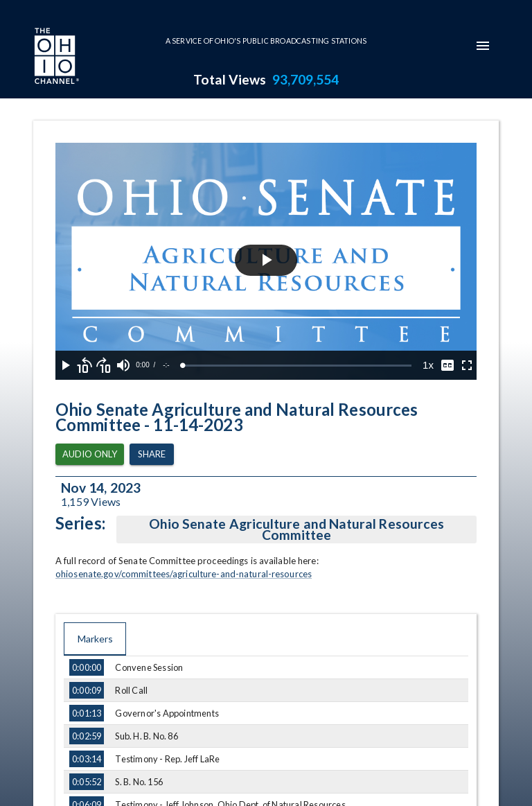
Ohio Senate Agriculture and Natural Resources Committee (296, 529)
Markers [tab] (95, 639)
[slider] (297, 366)
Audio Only (90, 454)
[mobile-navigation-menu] (483, 46)
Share (152, 454)
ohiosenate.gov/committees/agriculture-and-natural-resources (184, 574)
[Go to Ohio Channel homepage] (55, 58)
